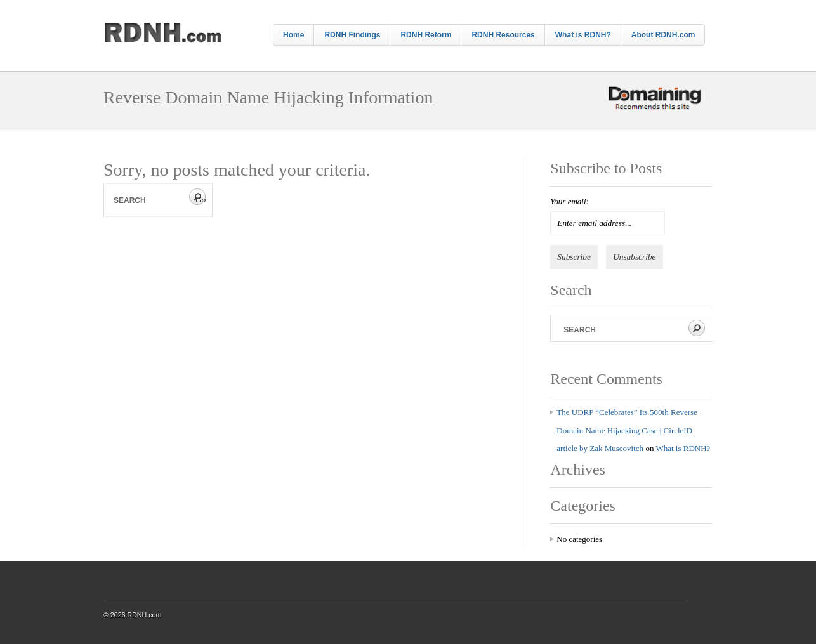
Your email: (569, 201)
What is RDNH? (583, 35)
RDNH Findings (352, 35)
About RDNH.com (663, 35)
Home (293, 35)
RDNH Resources (503, 35)
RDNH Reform (426, 35)
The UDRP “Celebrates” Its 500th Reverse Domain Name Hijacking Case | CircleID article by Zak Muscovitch (627, 430)
